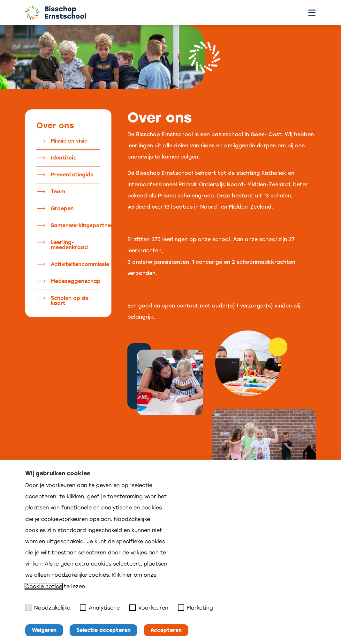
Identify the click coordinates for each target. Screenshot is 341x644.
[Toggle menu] (312, 13)
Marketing (195, 608)
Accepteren (166, 630)
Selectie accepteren (103, 630)
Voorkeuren (149, 608)
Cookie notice (44, 586)
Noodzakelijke (48, 608)
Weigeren (44, 630)
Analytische (100, 608)
